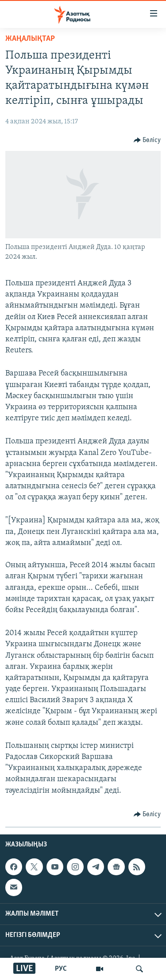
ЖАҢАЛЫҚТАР (30, 39)
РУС (61, 969)
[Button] (147, 140)
